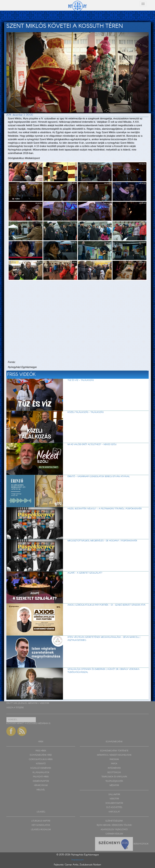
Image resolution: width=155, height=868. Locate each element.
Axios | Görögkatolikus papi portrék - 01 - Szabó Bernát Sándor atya (106, 605)
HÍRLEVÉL (41, 790)
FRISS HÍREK (41, 751)
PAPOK (114, 764)
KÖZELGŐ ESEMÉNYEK (41, 768)
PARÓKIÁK (114, 759)
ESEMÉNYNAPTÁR (41, 781)
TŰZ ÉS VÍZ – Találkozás (81, 380)
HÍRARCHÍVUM (41, 785)
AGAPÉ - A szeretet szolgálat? (85, 573)
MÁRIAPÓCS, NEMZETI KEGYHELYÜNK (114, 755)
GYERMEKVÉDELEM (114, 834)
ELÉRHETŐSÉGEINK (114, 821)
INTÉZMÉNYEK (114, 768)
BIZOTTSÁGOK (114, 773)
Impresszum (78, 860)
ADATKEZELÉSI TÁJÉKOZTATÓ (114, 830)
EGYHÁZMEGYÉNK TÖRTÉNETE (114, 751)
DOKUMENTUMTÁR (114, 803)
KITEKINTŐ (41, 764)
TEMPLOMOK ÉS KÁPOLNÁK (114, 777)
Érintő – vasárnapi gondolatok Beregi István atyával (99, 477)
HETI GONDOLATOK (41, 825)
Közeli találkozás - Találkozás (86, 412)
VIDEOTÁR (44, 703)
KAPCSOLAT (114, 812)
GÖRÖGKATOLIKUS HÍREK (41, 759)
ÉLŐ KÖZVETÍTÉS (114, 807)
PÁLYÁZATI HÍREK (41, 777)
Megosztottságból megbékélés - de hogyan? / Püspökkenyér (102, 541)
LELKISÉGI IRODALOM (41, 830)
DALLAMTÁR (114, 795)
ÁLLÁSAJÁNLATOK (41, 773)
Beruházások (141, 844)
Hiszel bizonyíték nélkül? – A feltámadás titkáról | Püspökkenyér (105, 509)
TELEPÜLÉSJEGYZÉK (114, 781)
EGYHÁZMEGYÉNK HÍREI (41, 755)
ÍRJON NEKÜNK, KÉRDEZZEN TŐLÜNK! (114, 825)
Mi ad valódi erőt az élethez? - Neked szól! (92, 444)
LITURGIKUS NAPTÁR (41, 821)
